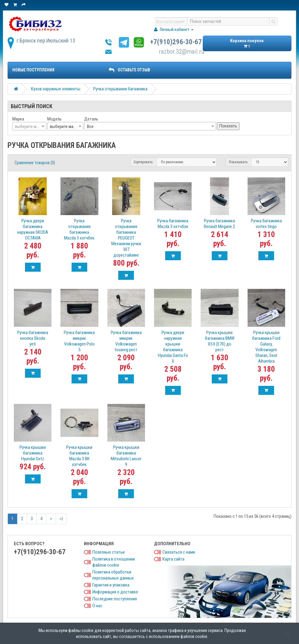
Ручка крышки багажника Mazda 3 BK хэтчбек (79, 456)
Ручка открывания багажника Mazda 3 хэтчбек (79, 229)
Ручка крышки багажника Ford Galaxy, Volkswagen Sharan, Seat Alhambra (266, 347)
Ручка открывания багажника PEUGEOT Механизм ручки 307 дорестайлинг (126, 238)
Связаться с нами (179, 552)
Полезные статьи (108, 552)
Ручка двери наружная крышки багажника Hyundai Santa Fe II (173, 347)
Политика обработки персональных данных (113, 575)
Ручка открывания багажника (120, 89)
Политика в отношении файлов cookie (114, 562)
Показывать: (239, 162)
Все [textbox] (90, 127)
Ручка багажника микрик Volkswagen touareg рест (126, 341)
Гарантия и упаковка (111, 585)
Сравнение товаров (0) (35, 163)
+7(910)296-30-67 (176, 42)
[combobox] (29, 126)
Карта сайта (173, 559)
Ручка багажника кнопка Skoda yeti (33, 338)
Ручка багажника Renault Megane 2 (219, 224)
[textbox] (29, 127)
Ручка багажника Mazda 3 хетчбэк (173, 224)
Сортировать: (143, 162)
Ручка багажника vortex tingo (266, 224)
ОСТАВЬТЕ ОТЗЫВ (129, 70)
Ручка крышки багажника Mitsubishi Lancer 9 (126, 456)
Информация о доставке (115, 592)
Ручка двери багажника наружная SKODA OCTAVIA (33, 229)
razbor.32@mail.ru (182, 52)
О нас (97, 606)
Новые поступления (33, 70)
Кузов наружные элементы (56, 89)
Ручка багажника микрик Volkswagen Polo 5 (79, 341)
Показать (228, 126)
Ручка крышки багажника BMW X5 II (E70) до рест (220, 341)
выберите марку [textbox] (65, 127)
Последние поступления (115, 599)
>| (61, 519)
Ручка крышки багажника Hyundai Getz (33, 453)
